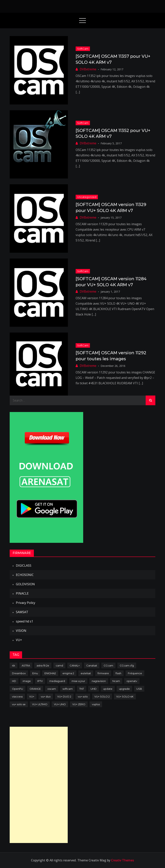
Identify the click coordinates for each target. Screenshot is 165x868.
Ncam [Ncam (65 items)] (116, 681)
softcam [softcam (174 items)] (68, 689)
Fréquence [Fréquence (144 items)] (135, 673)
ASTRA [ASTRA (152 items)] (26, 665)
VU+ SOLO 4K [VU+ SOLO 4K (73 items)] (125, 696)
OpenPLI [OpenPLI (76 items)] (18, 689)
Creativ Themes (123, 860)
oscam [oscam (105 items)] (52, 689)
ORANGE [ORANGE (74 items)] (35, 689)
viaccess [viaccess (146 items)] (17, 696)
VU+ (19, 640)
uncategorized (87, 197)
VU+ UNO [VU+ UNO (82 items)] (60, 704)
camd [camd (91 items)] (59, 665)
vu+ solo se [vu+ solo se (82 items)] (19, 704)
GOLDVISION (25, 584)
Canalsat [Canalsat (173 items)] (92, 665)
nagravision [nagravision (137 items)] (99, 681)
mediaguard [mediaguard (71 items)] (57, 681)
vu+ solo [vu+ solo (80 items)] (83, 696)
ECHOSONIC (25, 575)
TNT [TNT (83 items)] (82, 689)
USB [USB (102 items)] (139, 689)
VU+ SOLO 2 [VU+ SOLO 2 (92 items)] (102, 696)
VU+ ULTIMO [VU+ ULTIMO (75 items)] (40, 704)
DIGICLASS (24, 565)
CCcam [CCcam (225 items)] (108, 665)
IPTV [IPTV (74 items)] (40, 681)
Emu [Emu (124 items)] (35, 673)
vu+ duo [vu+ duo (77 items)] (46, 696)
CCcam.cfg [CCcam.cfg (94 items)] (127, 665)
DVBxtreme (88, 69)
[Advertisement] (39, 785)
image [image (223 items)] (27, 681)
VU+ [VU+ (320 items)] (32, 696)
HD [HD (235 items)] (14, 681)
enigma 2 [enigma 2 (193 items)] (68, 673)
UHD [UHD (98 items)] (94, 689)
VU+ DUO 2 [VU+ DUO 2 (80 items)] (64, 696)
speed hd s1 (24, 621)
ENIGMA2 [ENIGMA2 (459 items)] (50, 673)
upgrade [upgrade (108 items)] (124, 689)
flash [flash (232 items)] (118, 673)
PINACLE (22, 593)
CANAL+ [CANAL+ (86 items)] (75, 665)
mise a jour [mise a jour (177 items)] (78, 681)
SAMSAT (22, 612)
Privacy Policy (26, 603)
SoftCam (83, 49)
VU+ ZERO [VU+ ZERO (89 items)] (79, 704)
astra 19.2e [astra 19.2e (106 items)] (43, 665)
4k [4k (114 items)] (14, 665)
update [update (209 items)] (108, 689)
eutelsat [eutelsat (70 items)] (86, 673)
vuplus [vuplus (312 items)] (96, 704)
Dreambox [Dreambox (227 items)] (19, 673)
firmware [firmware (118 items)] (103, 673)
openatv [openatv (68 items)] (132, 681)
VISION (21, 631)
